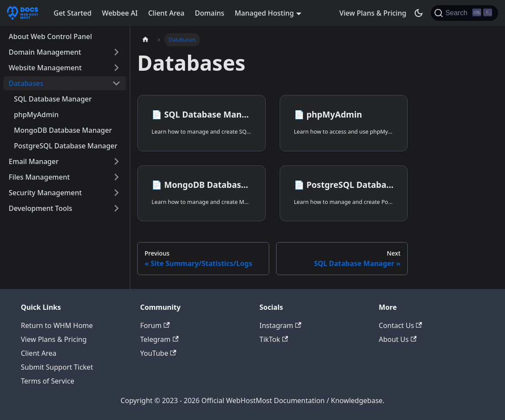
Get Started (73, 13)
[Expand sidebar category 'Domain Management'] (116, 52)
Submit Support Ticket (57, 367)
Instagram (281, 325)
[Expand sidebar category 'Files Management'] (116, 177)
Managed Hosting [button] (264, 13)
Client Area (166, 13)
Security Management (45, 193)
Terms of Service (48, 381)
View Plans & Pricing (373, 13)
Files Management (39, 177)
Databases (26, 83)
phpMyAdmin (36, 115)
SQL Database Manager (53, 99)
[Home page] (145, 40)
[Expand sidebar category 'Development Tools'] (116, 208)
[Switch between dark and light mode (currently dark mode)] (419, 13)
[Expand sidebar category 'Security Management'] (116, 193)
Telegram (159, 339)
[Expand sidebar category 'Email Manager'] (116, 161)
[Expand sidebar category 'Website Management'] (116, 68)
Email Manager (34, 161)
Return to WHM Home (57, 325)
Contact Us (400, 325)
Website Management (45, 68)
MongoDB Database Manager (63, 130)
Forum (155, 325)
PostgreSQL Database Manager (66, 146)
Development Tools (40, 208)
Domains (210, 13)
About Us (398, 339)
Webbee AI (120, 13)
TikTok (274, 339)
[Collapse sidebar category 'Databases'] (116, 83)
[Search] (464, 13)
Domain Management (45, 52)
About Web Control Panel (50, 36)
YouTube (158, 353)
